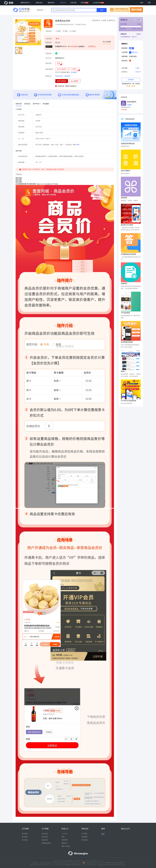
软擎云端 (40, 3)
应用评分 (131, 72)
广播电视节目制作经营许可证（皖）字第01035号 (80, 865)
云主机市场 (97, 3)
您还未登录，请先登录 (63, 76)
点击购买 (74, 72)
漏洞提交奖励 (46, 843)
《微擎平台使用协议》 (71, 86)
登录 (142, 3)
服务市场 (52, 3)
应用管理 (65, 840)
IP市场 (83, 3)
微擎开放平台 (26, 3)
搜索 (102, 10)
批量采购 (124, 283)
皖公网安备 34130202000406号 (94, 863)
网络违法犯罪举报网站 (115, 863)
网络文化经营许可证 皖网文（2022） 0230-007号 (47, 865)
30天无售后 (74, 46)
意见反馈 (45, 834)
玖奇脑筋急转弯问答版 (128, 254)
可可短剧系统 (125, 313)
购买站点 (49, 76)
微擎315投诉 (66, 846)
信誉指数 (131, 68)
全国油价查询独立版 (128, 144)
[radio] (59, 63)
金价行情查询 (125, 171)
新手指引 (25, 834)
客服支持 (45, 840)
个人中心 (65, 834)
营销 (65, 31)
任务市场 (73, 3)
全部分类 (41, 10)
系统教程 (84, 837)
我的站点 (65, 843)
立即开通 (92, 47)
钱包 (63, 837)
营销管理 (124, 198)
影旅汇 (123, 371)
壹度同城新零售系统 (132, 102)
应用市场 (63, 3)
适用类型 (49, 54)
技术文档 (45, 837)
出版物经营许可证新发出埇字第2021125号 (111, 865)
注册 (149, 3)
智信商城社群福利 (127, 342)
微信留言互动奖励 (127, 225)
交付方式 (49, 58)
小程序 (73, 31)
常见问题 (84, 840)
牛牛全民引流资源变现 (128, 401)
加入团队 (25, 840)
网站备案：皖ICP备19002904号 (42, 863)
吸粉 (58, 31)
